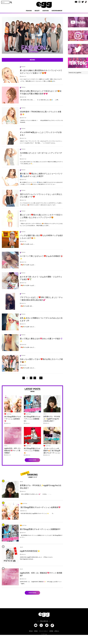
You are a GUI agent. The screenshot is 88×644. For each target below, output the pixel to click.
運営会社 (31, 640)
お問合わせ (57, 640)
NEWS (45, 423)
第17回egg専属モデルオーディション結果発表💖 (13, 428)
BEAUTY (37, 11)
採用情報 (51, 640)
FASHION (29, 11)
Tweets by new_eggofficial (75, 73)
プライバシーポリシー (44, 640)
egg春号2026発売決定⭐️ (31, 560)
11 (41, 387)
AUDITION (46, 11)
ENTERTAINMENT (57, 11)
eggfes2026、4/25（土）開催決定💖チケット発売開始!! (12, 460)
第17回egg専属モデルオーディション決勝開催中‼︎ (32, 428)
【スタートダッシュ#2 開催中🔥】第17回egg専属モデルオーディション (52, 460)
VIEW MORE (32, 469)
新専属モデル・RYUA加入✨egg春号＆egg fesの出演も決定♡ (52, 428)
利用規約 (36, 640)
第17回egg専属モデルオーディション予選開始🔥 (32, 460)
